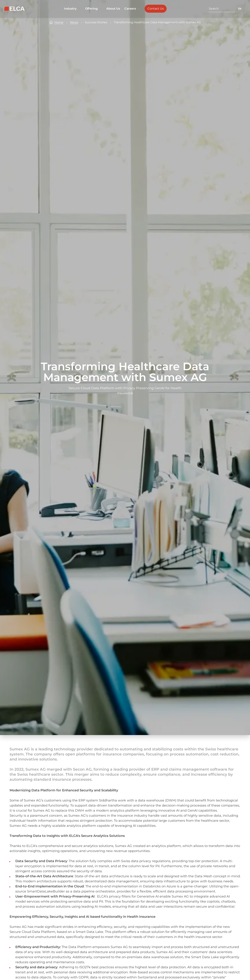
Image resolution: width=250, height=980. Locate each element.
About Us (113, 9)
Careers (132, 9)
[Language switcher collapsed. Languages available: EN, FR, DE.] (242, 9)
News (74, 22)
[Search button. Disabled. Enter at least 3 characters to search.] (233, 9)
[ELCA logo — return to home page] (14, 9)
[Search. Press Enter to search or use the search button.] (220, 9)
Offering (94, 9)
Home (59, 22)
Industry (72, 9)
